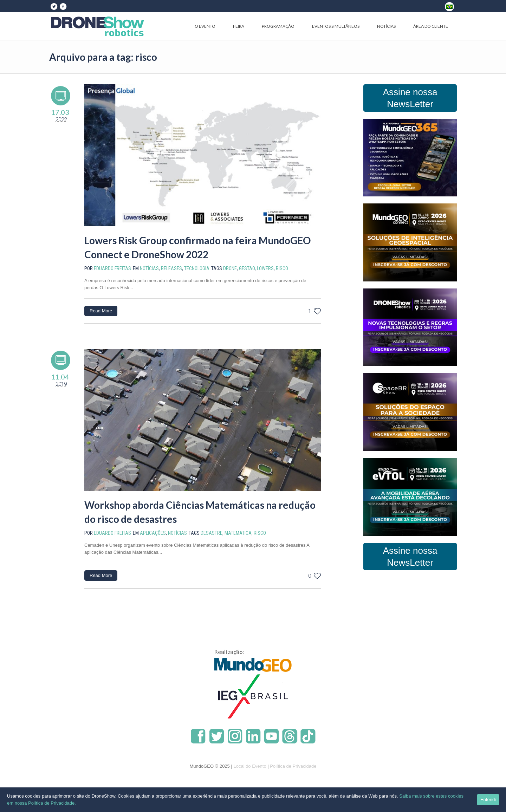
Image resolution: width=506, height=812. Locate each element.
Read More (101, 311)
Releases (171, 268)
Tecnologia (197, 268)
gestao (247, 268)
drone (230, 268)
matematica (238, 533)
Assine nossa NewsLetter (410, 98)
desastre (212, 533)
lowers (265, 268)
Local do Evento (250, 766)
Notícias (149, 268)
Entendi (488, 800)
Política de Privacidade (293, 766)
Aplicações (153, 533)
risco (282, 268)
